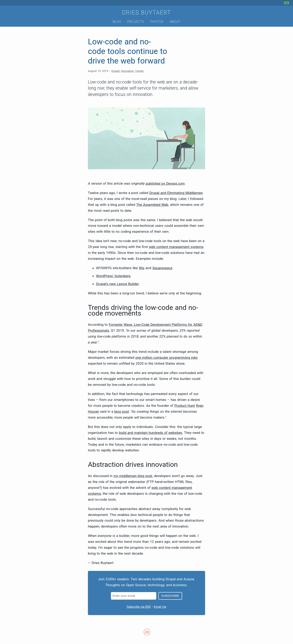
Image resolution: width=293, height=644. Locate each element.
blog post (122, 411)
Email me (160, 607)
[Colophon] (146, 635)
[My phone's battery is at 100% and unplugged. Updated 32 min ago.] (287, 3)
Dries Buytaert (147, 13)
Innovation (127, 71)
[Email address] (134, 596)
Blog (117, 22)
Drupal (115, 71)
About (175, 22)
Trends (139, 71)
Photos (157, 22)
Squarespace (162, 268)
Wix (142, 268)
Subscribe (170, 596)
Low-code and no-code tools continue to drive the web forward (127, 51)
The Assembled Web (152, 205)
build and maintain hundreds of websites (150, 433)
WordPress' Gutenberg (113, 276)
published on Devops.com (165, 183)
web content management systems (176, 247)
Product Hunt (185, 406)
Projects (136, 22)
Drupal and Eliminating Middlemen (176, 193)
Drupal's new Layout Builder (118, 284)
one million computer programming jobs (166, 358)
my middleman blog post (133, 476)
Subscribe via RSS (139, 607)
